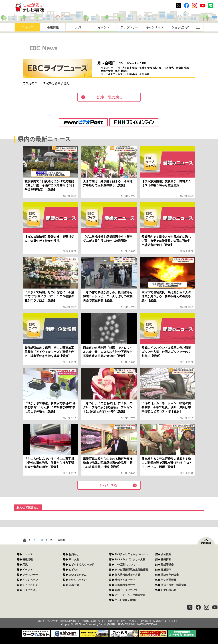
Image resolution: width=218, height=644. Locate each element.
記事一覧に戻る (110, 97)
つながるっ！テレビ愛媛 (109, 615)
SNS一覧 (74, 585)
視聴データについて (126, 590)
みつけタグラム (78, 575)
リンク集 (74, 559)
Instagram (195, 5)
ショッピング (180, 27)
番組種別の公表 (170, 575)
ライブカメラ (30, 590)
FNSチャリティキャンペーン (131, 554)
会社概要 (166, 554)
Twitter (178, 5)
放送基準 (166, 570)
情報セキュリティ (125, 580)
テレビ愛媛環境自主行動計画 (131, 570)
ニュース (27, 27)
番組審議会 (167, 565)
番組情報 (53, 27)
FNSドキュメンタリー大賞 (130, 559)
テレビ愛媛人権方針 (126, 600)
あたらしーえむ (78, 580)
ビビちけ (74, 570)
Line (211, 5)
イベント (104, 27)
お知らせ (74, 554)
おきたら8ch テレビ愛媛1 (29, 7)
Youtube (203, 5)
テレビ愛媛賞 (169, 580)
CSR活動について (125, 565)
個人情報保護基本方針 (128, 575)
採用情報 (166, 559)
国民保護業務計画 (125, 585)
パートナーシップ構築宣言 (130, 595)
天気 (78, 27)
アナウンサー (129, 27)
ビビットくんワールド (81, 565)
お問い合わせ (169, 590)
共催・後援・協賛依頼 (174, 585)
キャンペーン (155, 27)
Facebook (187, 5)
